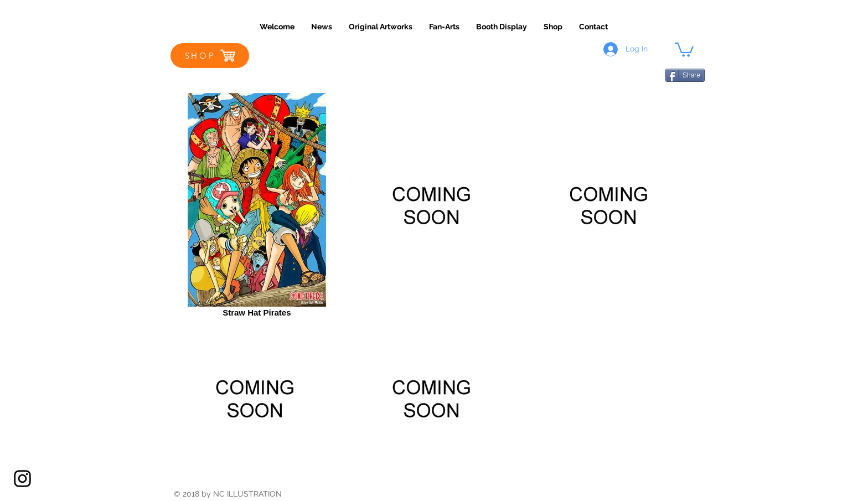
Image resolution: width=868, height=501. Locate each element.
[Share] (685, 75)
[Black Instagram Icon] (22, 479)
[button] (684, 49)
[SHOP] (210, 56)
